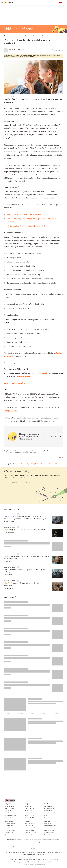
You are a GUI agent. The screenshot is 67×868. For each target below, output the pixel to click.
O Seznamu (19, 860)
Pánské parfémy (40, 855)
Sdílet (61, 50)
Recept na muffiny (10, 826)
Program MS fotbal (49, 808)
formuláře (44, 373)
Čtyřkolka (33, 848)
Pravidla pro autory (20, 862)
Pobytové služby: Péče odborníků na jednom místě (26, 226)
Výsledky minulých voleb (11, 813)
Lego (31, 846)
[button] (33, 77)
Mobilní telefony (22, 852)
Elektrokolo (36, 846)
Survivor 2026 (55, 840)
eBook (54, 50)
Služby (51, 464)
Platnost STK (48, 835)
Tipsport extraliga (29, 818)
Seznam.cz (61, 2)
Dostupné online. (10, 411)
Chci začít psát (13, 482)
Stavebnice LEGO (32, 852)
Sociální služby (25, 464)
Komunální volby (9, 808)
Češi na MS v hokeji (30, 813)
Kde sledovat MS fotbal (50, 813)
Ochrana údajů (54, 860)
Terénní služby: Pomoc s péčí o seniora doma (24, 215)
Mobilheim (43, 846)
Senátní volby (8, 811)
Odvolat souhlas (32, 862)
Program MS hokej (29, 808)
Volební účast (9, 818)
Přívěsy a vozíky (19, 846)
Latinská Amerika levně (31, 833)
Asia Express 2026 (27, 842)
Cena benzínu (38, 840)
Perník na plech (9, 835)
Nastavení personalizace (45, 862)
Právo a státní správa (12, 516)
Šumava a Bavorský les (30, 828)
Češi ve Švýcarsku (29, 830)
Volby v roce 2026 (9, 806)
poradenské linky (25, 377)
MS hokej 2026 (28, 806)
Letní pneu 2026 (49, 823)
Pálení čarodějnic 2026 (38, 842)
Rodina (37, 464)
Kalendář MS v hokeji (30, 815)
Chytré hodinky (31, 855)
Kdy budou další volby (11, 815)
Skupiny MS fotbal (49, 811)
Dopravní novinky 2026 (50, 828)
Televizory (24, 855)
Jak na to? (28, 482)
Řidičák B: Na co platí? (50, 830)
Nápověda (39, 860)
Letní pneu (50, 852)
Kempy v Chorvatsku (30, 823)
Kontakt (46, 860)
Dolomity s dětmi (29, 835)
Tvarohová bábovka (10, 830)
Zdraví (6, 530)
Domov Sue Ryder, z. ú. (17, 49)
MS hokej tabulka (29, 811)
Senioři (17, 464)
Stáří (56, 464)
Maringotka (50, 846)
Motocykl (27, 846)
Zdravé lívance (9, 828)
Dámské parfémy (42, 852)
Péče (32, 464)
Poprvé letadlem (29, 826)
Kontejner (56, 846)
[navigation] (2, 2)
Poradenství (44, 464)
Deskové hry (57, 852)
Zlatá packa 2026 (47, 840)
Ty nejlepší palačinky (10, 823)
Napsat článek (52, 436)
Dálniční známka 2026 (50, 826)
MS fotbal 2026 (48, 806)
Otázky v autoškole (49, 833)
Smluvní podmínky (29, 860)
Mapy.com (20, 840)
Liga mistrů (47, 818)
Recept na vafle (9, 833)
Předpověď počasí (28, 840)
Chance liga (47, 815)
